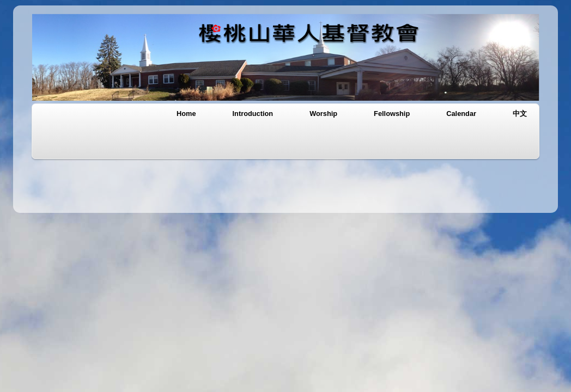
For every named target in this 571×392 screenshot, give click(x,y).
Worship (323, 114)
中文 (520, 114)
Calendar (461, 114)
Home (186, 114)
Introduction (253, 114)
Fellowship (392, 114)
